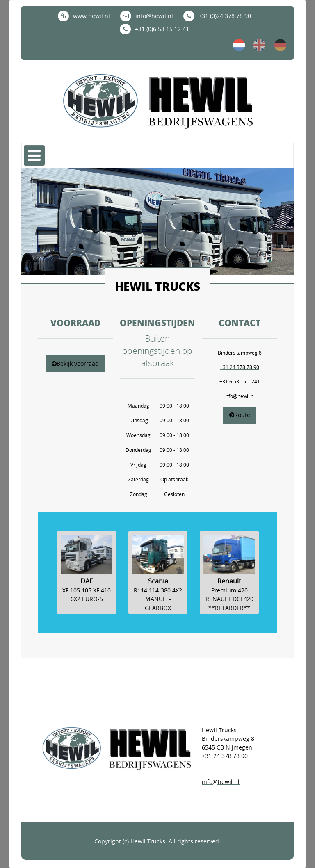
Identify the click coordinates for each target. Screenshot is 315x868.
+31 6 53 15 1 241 (240, 381)
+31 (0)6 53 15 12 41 (154, 29)
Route (240, 415)
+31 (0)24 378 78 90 (217, 16)
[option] (87, 579)
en (260, 45)
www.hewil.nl (84, 16)
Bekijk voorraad (75, 363)
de (280, 45)
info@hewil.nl (147, 16)
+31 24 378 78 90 (240, 367)
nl (239, 45)
